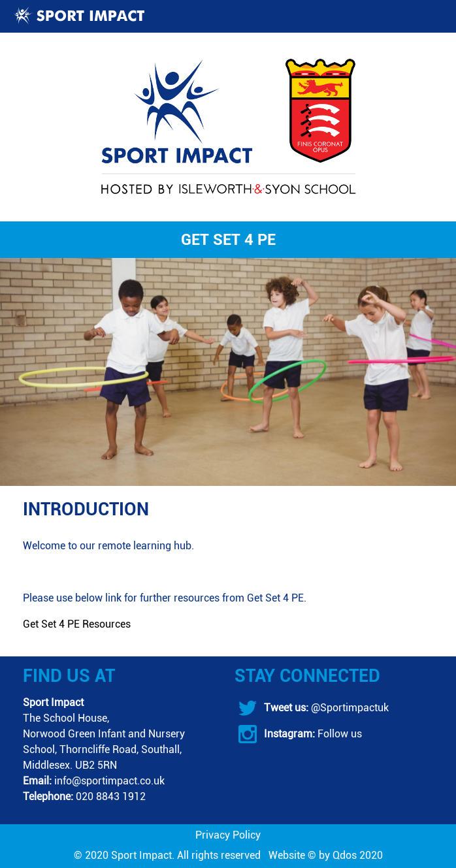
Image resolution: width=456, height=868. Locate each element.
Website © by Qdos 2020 (326, 855)
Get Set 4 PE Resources (77, 624)
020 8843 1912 (111, 796)
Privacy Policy (228, 835)
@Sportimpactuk (349, 708)
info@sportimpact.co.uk (109, 781)
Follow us (338, 734)
